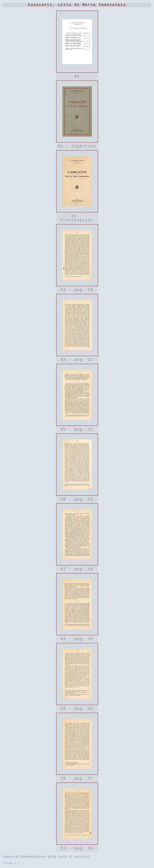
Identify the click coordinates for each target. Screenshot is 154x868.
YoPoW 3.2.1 (13, 863)
